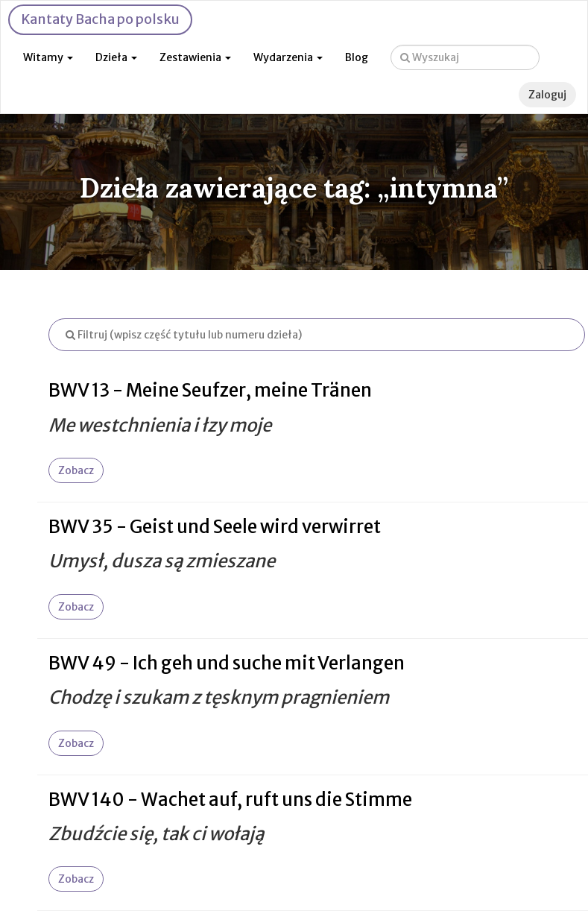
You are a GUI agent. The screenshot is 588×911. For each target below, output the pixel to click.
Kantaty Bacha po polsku (100, 19)
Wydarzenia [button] (288, 57)
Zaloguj (547, 95)
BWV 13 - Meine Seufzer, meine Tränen (210, 390)
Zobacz (76, 470)
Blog (357, 57)
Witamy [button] (48, 57)
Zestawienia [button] (195, 57)
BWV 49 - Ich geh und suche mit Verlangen (227, 663)
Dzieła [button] (116, 57)
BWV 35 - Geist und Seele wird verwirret (215, 527)
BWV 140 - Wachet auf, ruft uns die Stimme (230, 800)
